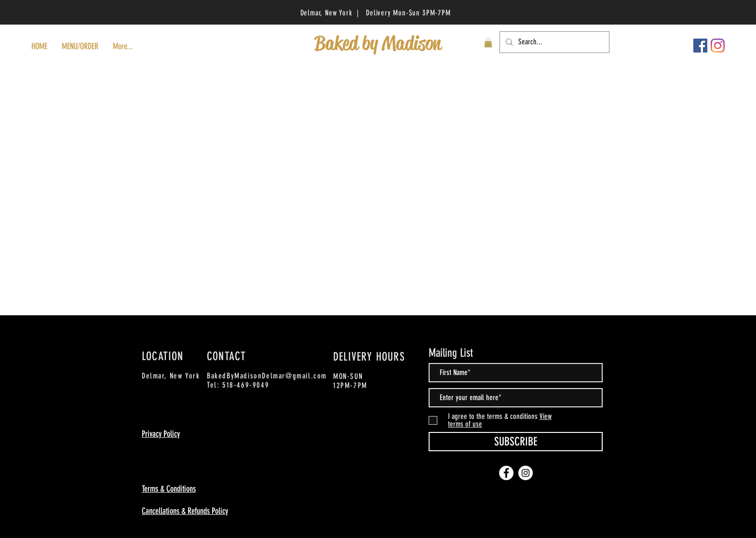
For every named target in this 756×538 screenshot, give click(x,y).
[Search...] (553, 42)
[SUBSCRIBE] (516, 442)
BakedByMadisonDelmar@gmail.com (267, 376)
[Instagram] (718, 46)
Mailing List (451, 353)
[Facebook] (700, 46)
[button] (488, 42)
